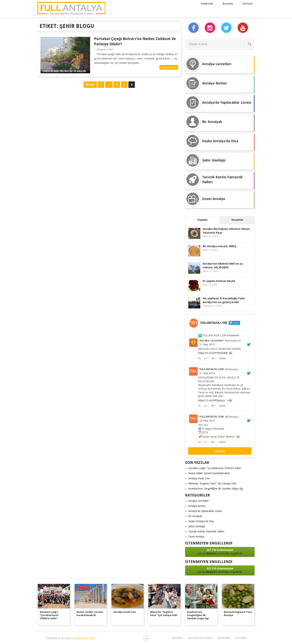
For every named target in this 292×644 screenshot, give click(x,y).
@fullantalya (232, 369)
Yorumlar (237, 220)
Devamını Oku (169, 67)
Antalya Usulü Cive (199, 478)
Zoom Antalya (196, 537)
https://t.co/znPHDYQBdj (213, 353)
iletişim (248, 4)
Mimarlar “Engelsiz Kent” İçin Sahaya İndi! (212, 483)
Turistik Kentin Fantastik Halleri (206, 531)
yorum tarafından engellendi (220, 552)
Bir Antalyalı (195, 516)
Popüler (203, 220)
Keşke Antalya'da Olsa (201, 521)
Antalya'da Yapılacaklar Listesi (205, 511)
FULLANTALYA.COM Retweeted (221, 335)
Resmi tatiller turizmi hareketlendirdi (209, 473)
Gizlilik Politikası (200, 638)
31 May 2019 (207, 344)
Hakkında (207, 4)
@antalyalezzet (233, 341)
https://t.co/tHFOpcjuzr (212, 400)
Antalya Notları (197, 506)
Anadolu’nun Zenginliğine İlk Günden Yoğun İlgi (216, 489)
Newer (90, 85)
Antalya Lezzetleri (211, 341)
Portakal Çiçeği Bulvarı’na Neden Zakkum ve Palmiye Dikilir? (135, 41)
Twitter (222, 358)
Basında (228, 4)
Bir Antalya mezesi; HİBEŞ (219, 246)
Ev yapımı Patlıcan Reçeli (219, 281)
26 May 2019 (207, 421)
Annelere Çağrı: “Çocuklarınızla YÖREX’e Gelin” (215, 468)
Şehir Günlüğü (197, 526)
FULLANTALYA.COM (212, 369)
